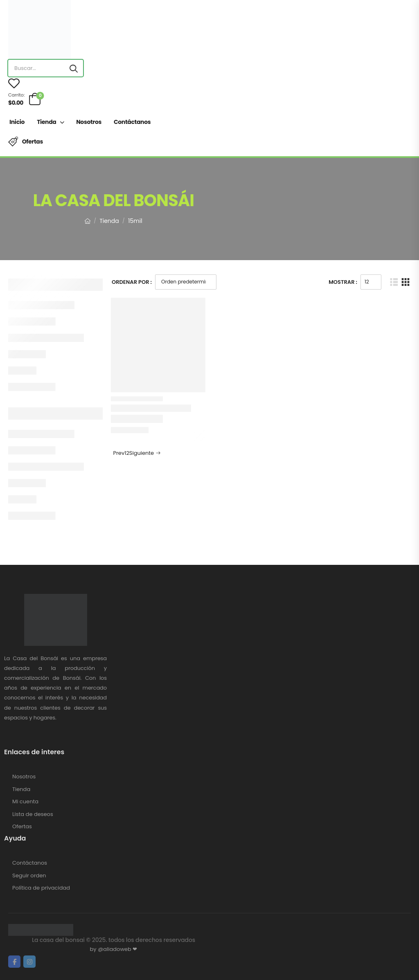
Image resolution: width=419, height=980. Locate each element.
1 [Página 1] (125, 453)
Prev (118, 453)
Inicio (17, 122)
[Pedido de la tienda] (186, 282)
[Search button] (74, 68)
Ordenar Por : (132, 282)
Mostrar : (343, 282)
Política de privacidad (41, 888)
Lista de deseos (33, 814)
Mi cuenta (25, 802)
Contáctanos (132, 122)
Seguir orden (29, 876)
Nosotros (89, 122)
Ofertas (33, 142)
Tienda (46, 122)
